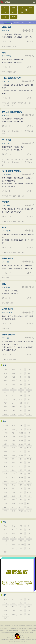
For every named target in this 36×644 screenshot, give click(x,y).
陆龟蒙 (9, 287)
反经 (13, 541)
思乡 (29, 377)
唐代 (4, 31)
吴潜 (6, 440)
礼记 (29, 537)
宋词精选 (5, 196)
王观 (8, 81)
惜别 (19, 196)
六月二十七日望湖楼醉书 (12, 112)
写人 (8, 106)
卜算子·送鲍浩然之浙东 (11, 78)
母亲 (29, 410)
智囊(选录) (6, 537)
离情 (15, 196)
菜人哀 (2, 628)
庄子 (29, 545)
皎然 (13, 466)
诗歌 (29, 599)
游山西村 (14, 628)
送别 (30, 103)
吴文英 (6, 444)
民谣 (6, 410)
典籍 (4, 522)
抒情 (6, 370)
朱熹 (29, 433)
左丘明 (21, 507)
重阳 (6, 396)
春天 (21, 373)
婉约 (26, 103)
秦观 (29, 437)
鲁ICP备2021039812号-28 (20, 642)
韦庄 (21, 485)
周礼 (29, 526)
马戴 (6, 503)
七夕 (29, 396)
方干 (29, 477)
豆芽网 (34, 626)
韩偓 (29, 481)
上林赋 (18, 628)
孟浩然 (6, 481)
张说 (13, 489)
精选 (30, 8)
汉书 (21, 530)
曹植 (13, 511)
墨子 (13, 533)
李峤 (6, 492)
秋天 (6, 377)
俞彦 (8, 262)
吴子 (21, 526)
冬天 (29, 392)
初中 (30, 12)
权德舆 (21, 481)
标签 (6, 599)
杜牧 (6, 466)
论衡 (6, 526)
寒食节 (21, 399)
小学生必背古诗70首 (13, 131)
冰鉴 (6, 545)
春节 (13, 403)
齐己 (13, 459)
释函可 (9, 205)
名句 (13, 611)
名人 (13, 603)
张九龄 (13, 500)
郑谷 (13, 477)
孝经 (6, 533)
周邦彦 (6, 448)
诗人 (6, 603)
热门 (13, 614)
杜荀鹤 (21, 477)
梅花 (6, 388)
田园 (21, 388)
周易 (21, 548)
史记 (29, 548)
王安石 (6, 429)
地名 (27, 159)
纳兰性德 (9, 313)
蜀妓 (8, 338)
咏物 (6, 373)
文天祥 (13, 452)
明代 (4, 205)
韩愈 (6, 474)
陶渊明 (6, 507)
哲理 (21, 381)
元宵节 (13, 399)
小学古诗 (13, 103)
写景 (4, 47)
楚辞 (22, 12)
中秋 (21, 396)
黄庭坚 (13, 429)
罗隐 (6, 477)
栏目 (13, 599)
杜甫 (6, 463)
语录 (6, 614)
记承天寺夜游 (23, 628)
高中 (13, 17)
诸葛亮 (21, 511)
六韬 (13, 537)
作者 (4, 421)
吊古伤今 (9, 47)
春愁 (8, 328)
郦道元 (29, 503)
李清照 (29, 448)
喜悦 (31, 159)
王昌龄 (13, 492)
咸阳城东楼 (7, 27)
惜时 (13, 407)
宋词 (5, 8)
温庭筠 (13, 470)
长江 (23, 159)
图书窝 (24, 626)
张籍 (13, 463)
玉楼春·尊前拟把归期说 (11, 171)
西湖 (4, 131)
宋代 (4, 81)
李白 (8, 143)
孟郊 (21, 470)
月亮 (29, 388)
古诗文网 (10, 628)
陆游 (13, 433)
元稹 (29, 455)
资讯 (21, 611)
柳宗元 (6, 500)
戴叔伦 (13, 481)
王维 (29, 470)
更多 (29, 414)
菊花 (21, 403)
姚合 (21, 463)
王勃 (13, 503)
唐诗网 (7, 2)
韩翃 (29, 500)
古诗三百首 (32, 640)
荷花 (6, 399)
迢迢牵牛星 (29, 628)
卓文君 (29, 511)
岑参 (29, 474)
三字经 (6, 628)
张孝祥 (21, 437)
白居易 (29, 459)
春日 (4, 53)
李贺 (21, 500)
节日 (29, 381)
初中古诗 (20, 103)
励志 (21, 392)
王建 (13, 474)
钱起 (21, 474)
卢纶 (29, 489)
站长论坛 (7, 626)
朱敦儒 (21, 444)
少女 (4, 328)
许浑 (8, 31)
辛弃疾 (13, 437)
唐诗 (13, 8)
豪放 (13, 388)
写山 (21, 414)
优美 (15, 47)
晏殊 (29, 440)
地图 (4, 595)
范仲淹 (21, 440)
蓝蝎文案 (16, 626)
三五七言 (6, 202)
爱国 (6, 381)
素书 (21, 537)
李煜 (29, 452)
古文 (29, 607)
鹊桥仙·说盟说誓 (9, 335)
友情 (12, 106)
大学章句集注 (21, 545)
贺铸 (21, 448)
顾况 (21, 492)
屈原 (13, 507)
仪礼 (13, 526)
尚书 (21, 533)
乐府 (5, 12)
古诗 (22, 8)
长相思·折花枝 (8, 259)
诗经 (13, 12)
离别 (11, 196)
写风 (13, 414)
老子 (13, 545)
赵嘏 (29, 496)
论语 (13, 548)
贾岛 (6, 470)
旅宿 (4, 227)
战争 (29, 384)
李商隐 (9, 56)
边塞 (13, 384)
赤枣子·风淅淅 (8, 309)
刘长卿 (21, 466)
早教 (4, 162)
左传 (29, 541)
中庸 (21, 541)
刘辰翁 (13, 440)
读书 (21, 407)
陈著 (6, 437)
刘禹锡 (6, 459)
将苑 (6, 530)
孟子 (6, 548)
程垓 (13, 448)
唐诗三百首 (6, 159)
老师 (6, 414)
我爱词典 (11, 626)
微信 (6, 618)
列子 (13, 530)
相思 (8, 278)
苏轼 (8, 115)
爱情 (11, 359)
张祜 (13, 485)
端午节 (29, 403)
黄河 (6, 407)
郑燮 (13, 426)
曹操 (6, 511)
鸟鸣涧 (34, 628)
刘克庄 (6, 433)
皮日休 (6, 485)
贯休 (29, 466)
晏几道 (13, 444)
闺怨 (21, 384)
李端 (21, 496)
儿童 (29, 407)
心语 (29, 611)
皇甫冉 (29, 485)
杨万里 (29, 429)
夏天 (6, 392)
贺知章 (21, 503)
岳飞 (21, 452)
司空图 (13, 496)
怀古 (4, 303)
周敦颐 (6, 452)
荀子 (29, 533)
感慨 (12, 303)
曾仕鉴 (9, 231)
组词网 (27, 626)
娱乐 (21, 614)
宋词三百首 (6, 103)
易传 (6, 541)
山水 (4, 106)
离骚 (4, 284)
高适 (6, 496)
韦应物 (13, 455)
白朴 (21, 426)
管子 (29, 530)
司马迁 (29, 507)
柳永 (29, 444)
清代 (4, 313)
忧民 (13, 410)
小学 (5, 17)
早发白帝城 (7, 140)
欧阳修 (9, 174)
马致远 (29, 426)
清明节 (6, 403)
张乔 (6, 489)
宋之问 (29, 492)
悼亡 (13, 396)
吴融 (21, 489)
